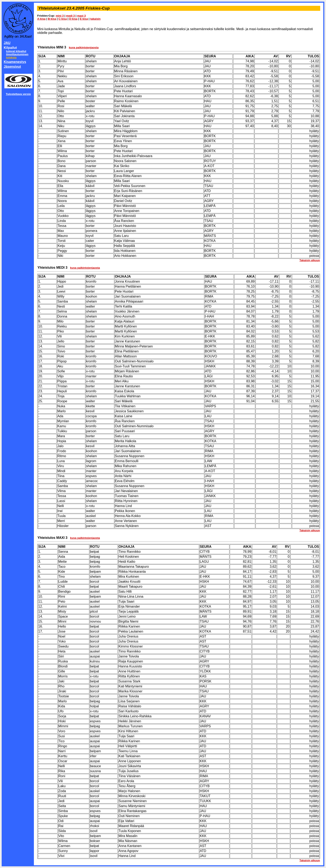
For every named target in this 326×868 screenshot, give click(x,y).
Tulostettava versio (18, 94)
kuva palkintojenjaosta (84, 47)
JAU (7, 43)
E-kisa (84, 19)
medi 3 (70, 16)
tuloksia (11, 57)
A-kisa (41, 19)
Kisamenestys (15, 62)
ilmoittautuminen (17, 54)
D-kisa (73, 19)
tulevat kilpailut (16, 51)
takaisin (95, 19)
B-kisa (52, 19)
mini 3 (60, 16)
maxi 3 (81, 16)
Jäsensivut (12, 67)
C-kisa (63, 19)
